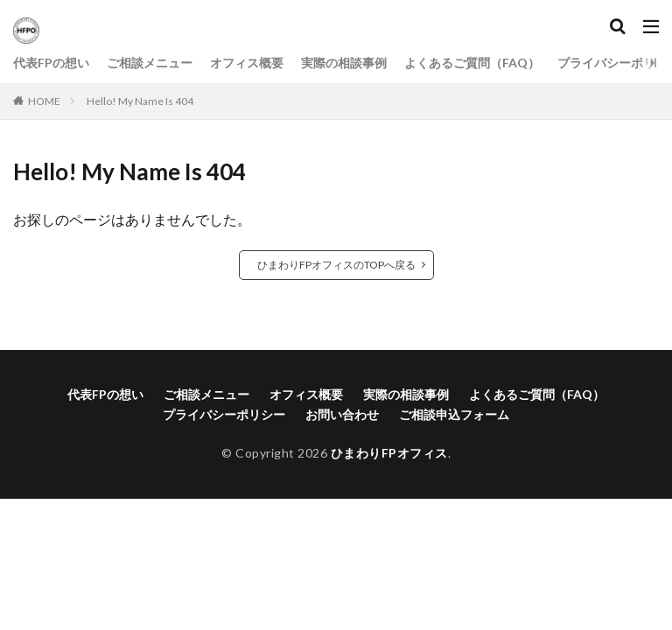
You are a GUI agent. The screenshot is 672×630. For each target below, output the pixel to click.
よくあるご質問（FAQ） (472, 63)
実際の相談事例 (344, 63)
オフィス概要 (247, 63)
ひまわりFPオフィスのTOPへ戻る (336, 265)
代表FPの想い (51, 63)
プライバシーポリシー (224, 414)
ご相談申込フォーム (454, 414)
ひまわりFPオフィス (389, 453)
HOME (44, 101)
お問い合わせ (342, 414)
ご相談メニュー (150, 63)
